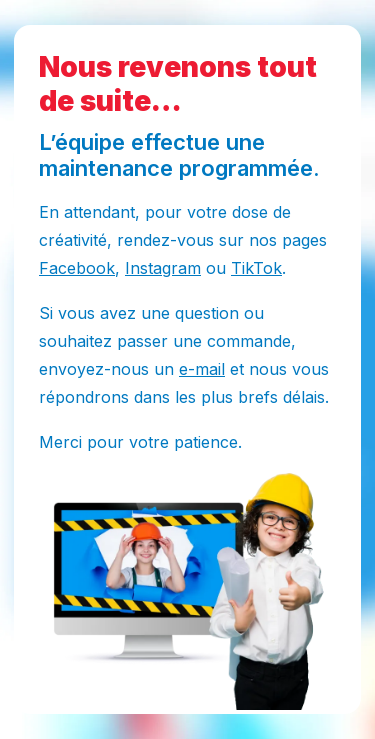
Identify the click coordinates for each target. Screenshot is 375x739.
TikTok (256, 268)
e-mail (202, 369)
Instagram (163, 268)
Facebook (77, 268)
